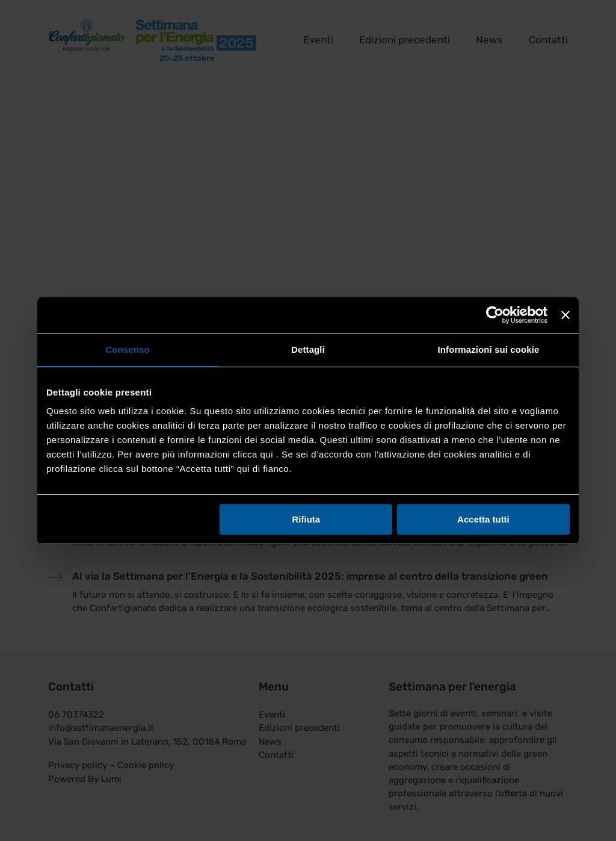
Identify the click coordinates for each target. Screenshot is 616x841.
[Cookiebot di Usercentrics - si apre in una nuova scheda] (495, 315)
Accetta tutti (483, 519)
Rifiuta (306, 519)
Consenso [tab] (127, 349)
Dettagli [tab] (308, 349)
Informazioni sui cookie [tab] (489, 349)
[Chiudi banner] (565, 315)
